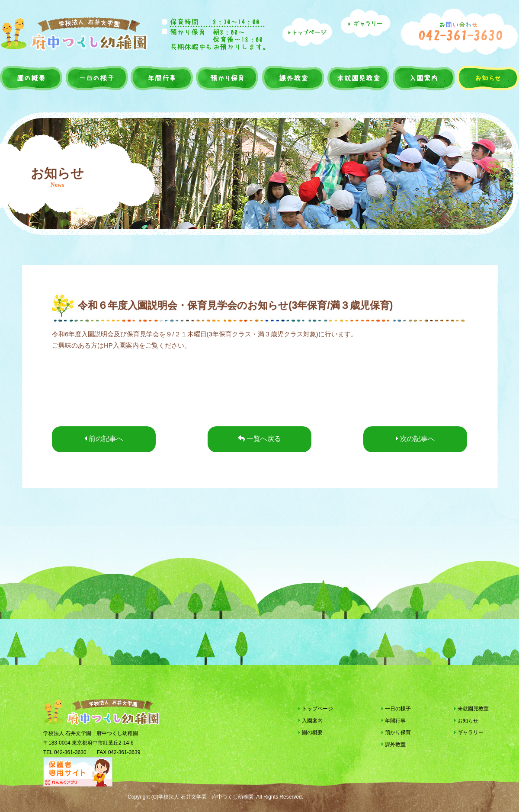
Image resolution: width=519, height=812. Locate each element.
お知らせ (487, 78)
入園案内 (423, 78)
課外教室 (292, 78)
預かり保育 (227, 78)
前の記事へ (104, 439)
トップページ (316, 709)
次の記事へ (415, 439)
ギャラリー (469, 732)
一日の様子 (97, 78)
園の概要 (32, 78)
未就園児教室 (357, 78)
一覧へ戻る (259, 439)
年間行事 (162, 78)
